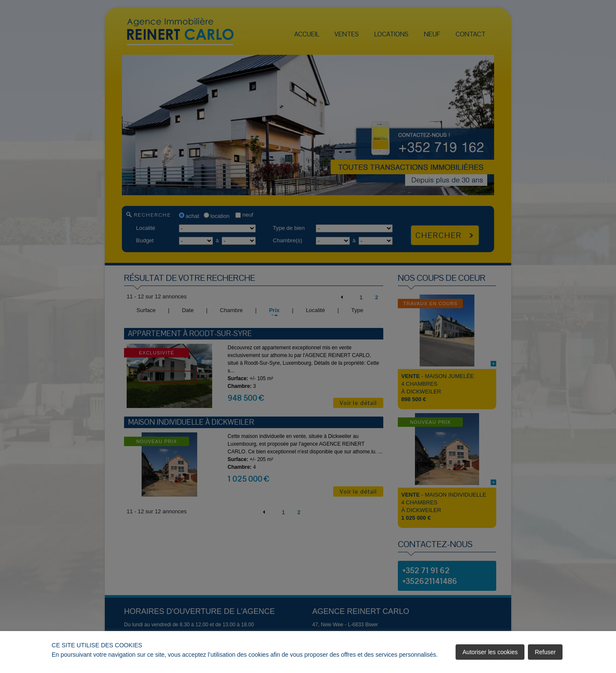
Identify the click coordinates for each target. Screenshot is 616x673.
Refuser (545, 652)
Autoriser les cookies (490, 652)
